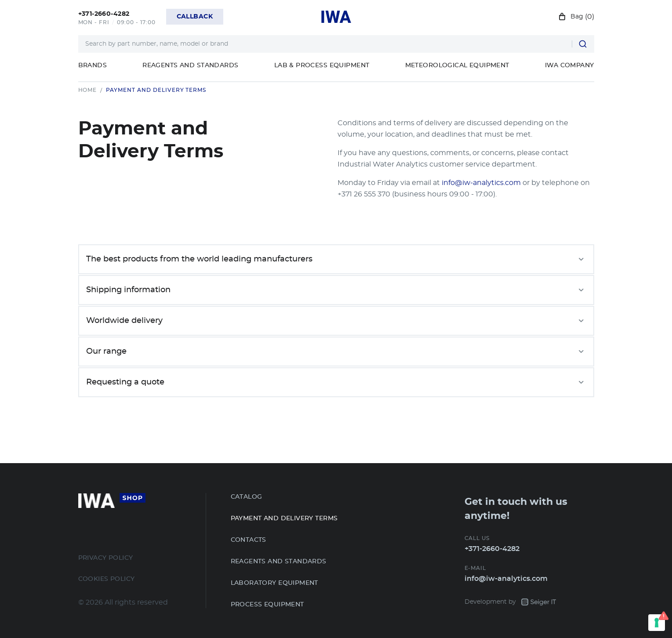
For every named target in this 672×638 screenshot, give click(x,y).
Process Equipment (267, 605)
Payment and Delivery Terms (156, 90)
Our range (336, 352)
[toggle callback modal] (195, 17)
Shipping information (336, 290)
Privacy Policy (106, 558)
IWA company (570, 65)
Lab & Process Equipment (322, 65)
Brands (93, 65)
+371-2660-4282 (492, 549)
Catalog (247, 497)
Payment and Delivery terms (284, 518)
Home (88, 90)
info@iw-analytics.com (481, 183)
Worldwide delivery (336, 321)
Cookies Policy (107, 579)
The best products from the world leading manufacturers (336, 259)
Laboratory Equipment (274, 583)
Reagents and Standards (190, 65)
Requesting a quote (336, 382)
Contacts (249, 540)
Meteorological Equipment (457, 65)
